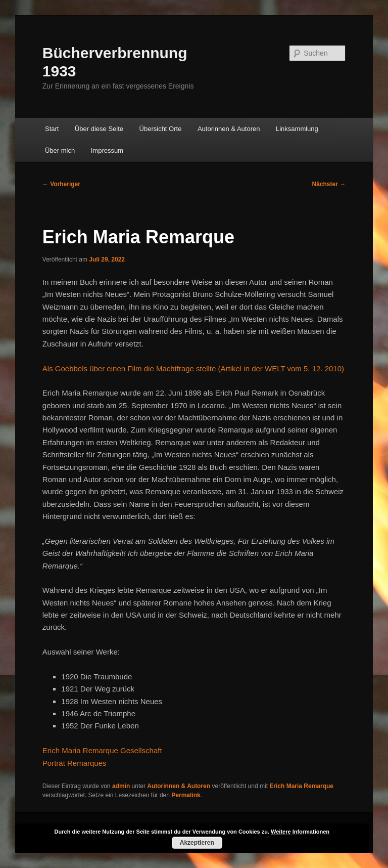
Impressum (107, 150)
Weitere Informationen (300, 832)
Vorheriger (61, 184)
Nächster (329, 184)
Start (52, 129)
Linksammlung (297, 129)
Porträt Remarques (75, 763)
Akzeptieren (197, 843)
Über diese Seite (99, 129)
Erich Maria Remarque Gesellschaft (102, 750)
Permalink (186, 795)
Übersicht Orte (161, 129)
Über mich (60, 150)
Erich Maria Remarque (301, 786)
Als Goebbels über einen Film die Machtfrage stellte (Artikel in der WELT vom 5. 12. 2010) (193, 368)
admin (121, 786)
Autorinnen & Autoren (229, 129)
